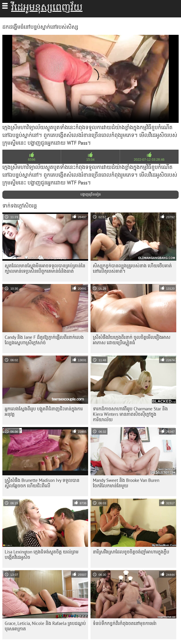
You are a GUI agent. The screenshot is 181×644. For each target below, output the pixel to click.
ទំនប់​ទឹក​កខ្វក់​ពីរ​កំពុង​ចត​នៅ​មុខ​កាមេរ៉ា (125, 623)
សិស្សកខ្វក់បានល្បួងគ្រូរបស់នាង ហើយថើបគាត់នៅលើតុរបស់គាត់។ (132, 268)
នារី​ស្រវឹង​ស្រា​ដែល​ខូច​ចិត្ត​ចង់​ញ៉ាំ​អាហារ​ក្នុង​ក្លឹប (131, 552)
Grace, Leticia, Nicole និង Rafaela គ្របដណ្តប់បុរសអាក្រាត (45, 626)
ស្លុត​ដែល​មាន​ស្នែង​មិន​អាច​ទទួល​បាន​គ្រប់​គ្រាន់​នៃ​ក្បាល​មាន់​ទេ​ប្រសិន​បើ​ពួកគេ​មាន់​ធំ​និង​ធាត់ (45, 268)
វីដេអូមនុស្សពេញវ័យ (47, 7)
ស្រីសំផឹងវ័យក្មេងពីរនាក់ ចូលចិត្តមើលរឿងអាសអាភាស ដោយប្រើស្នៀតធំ (132, 340)
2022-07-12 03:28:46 (149, 160)
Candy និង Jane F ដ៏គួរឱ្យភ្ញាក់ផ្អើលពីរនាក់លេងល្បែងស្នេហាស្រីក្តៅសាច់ (44, 340)
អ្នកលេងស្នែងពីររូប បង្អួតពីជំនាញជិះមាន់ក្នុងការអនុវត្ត (44, 411)
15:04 (90, 160)
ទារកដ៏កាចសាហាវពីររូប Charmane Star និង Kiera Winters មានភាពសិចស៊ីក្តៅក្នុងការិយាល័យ (130, 414)
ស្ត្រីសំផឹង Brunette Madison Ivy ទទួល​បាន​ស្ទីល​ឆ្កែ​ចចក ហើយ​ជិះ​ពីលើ (42, 483)
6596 (32, 160)
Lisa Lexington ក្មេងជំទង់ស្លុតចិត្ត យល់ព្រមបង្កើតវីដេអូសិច (42, 554)
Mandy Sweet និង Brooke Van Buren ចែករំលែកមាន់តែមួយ (126, 483)
